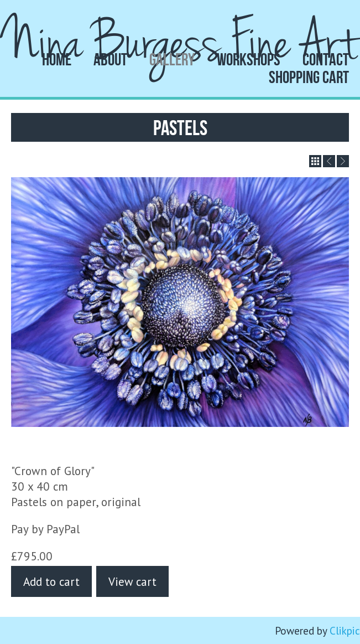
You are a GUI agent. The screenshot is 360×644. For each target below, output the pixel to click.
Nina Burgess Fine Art (180, 43)
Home (57, 59)
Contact (326, 59)
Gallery (172, 59)
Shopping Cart (309, 77)
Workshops (249, 59)
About (110, 59)
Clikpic (345, 630)
